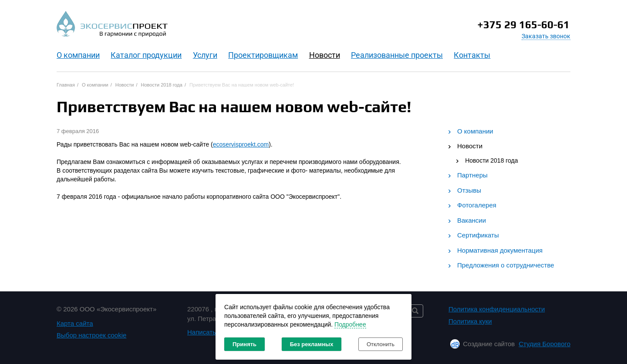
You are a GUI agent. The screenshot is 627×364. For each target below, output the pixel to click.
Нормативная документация (500, 250)
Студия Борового (544, 344)
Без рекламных (312, 344)
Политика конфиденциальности (497, 309)
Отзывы (469, 190)
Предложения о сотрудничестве (506, 265)
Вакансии (472, 220)
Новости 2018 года (491, 160)
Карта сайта (75, 323)
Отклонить (381, 344)
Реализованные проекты (397, 55)
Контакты (472, 55)
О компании (475, 131)
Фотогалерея (477, 205)
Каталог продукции (146, 55)
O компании (78, 55)
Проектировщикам (263, 55)
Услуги (205, 55)
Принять (244, 344)
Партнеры (472, 175)
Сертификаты (478, 235)
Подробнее (350, 324)
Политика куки (470, 321)
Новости (325, 55)
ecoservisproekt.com (241, 144)
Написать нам (208, 332)
